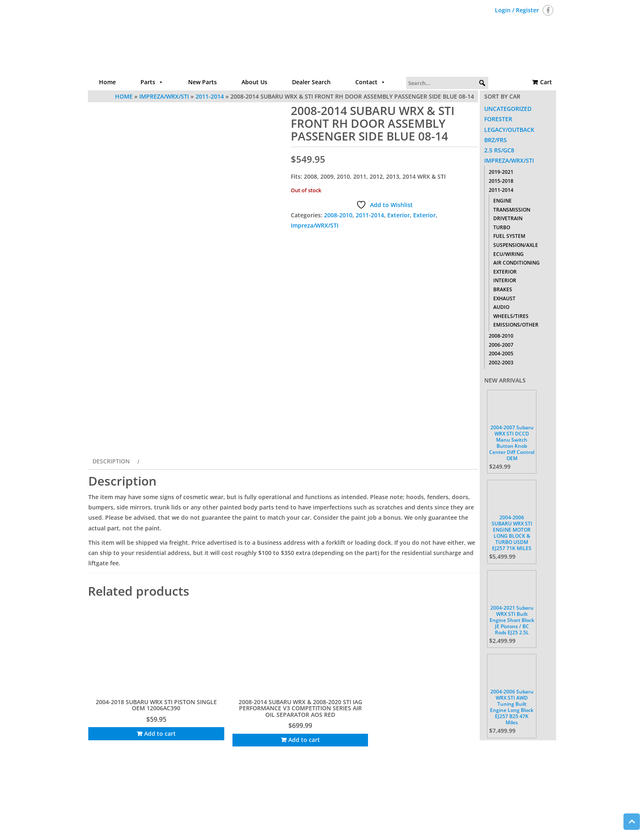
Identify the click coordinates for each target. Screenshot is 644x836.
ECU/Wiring (508, 254)
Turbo (502, 227)
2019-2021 (501, 172)
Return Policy (409, 801)
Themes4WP (373, 823)
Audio (501, 307)
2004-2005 (501, 354)
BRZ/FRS (496, 140)
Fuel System (509, 236)
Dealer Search (311, 82)
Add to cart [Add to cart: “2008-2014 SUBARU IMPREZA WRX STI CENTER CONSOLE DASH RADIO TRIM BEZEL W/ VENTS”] (437, 757)
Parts (152, 82)
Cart (546, 82)
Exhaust (504, 298)
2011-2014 (370, 215)
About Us (254, 82)
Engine (503, 201)
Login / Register (517, 10)
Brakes (503, 289)
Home (107, 82)
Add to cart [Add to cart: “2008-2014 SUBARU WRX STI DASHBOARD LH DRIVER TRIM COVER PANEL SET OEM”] (336, 750)
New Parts (202, 82)
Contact (370, 82)
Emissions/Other (516, 325)
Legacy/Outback (509, 130)
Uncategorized (508, 109)
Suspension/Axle (516, 245)
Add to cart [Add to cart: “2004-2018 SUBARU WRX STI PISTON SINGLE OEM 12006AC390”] (135, 750)
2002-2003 (501, 363)
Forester (498, 119)
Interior (505, 280)
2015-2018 (501, 181)
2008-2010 (338, 215)
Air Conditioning (516, 263)
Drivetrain (508, 218)
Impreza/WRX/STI (315, 225)
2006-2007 (501, 345)
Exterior (399, 215)
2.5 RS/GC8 (499, 150)
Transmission (512, 210)
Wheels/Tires (511, 316)
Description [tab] (111, 505)
